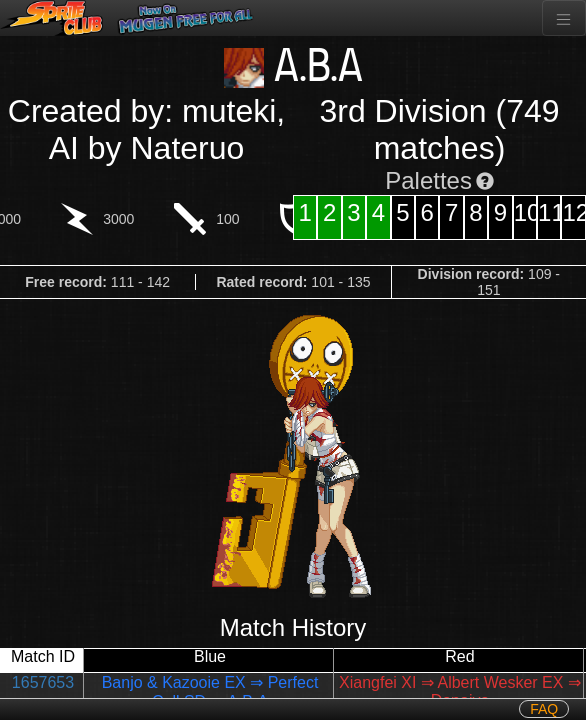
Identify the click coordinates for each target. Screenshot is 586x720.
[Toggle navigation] (564, 18)
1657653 (43, 682)
